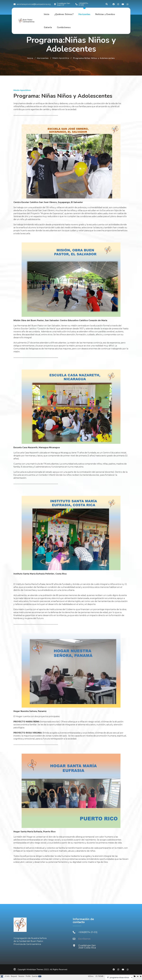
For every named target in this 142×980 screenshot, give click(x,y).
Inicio (47, 14)
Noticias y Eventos (105, 14)
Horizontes (84, 14)
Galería (48, 27)
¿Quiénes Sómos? (64, 14)
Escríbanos (84, 939)
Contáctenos (64, 27)
